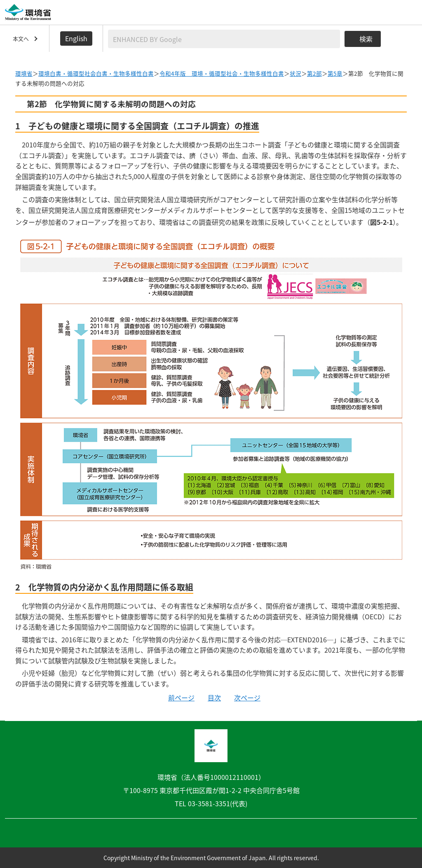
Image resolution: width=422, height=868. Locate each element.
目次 (214, 698)
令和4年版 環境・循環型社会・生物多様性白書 (222, 73)
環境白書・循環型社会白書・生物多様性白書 (96, 73)
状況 (295, 73)
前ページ (181, 698)
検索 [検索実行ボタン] (366, 39)
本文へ (21, 38)
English (76, 38)
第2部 (314, 73)
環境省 (24, 73)
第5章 (335, 73)
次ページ (247, 698)
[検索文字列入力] (224, 39)
